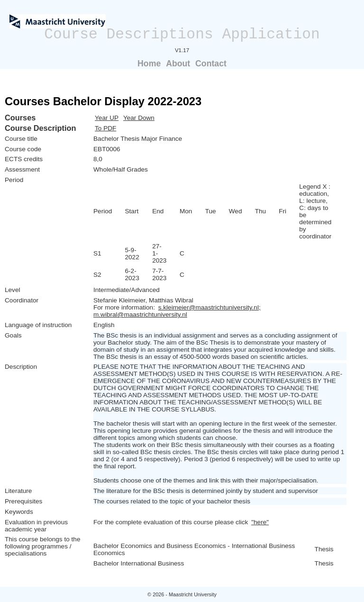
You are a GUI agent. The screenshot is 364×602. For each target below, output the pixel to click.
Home (149, 64)
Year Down (139, 118)
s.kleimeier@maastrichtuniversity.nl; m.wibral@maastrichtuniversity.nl (177, 311)
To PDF (105, 128)
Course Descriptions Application (182, 34)
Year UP (107, 118)
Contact (211, 64)
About (178, 64)
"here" (260, 522)
